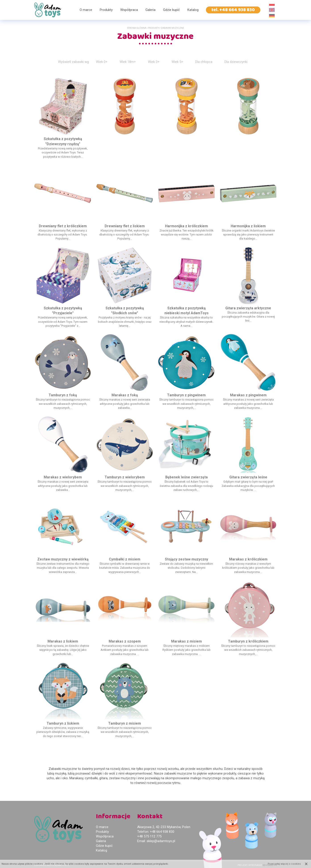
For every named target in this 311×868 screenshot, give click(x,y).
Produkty (106, 10)
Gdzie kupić (171, 10)
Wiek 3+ (154, 62)
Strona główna (137, 28)
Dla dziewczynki (236, 62)
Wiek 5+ (177, 62)
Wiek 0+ (102, 62)
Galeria (150, 10)
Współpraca (129, 10)
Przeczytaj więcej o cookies (284, 864)
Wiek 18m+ (128, 62)
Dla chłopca (204, 62)
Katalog (193, 10)
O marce (86, 10)
